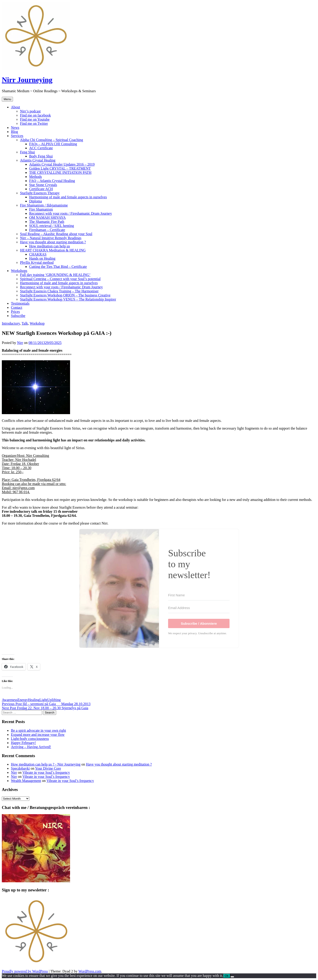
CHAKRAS (38, 254)
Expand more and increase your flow (38, 735)
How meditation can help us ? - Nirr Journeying (46, 764)
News (15, 128)
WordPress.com (90, 971)
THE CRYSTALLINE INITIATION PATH (60, 173)
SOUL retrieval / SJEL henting (52, 226)
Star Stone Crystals (43, 185)
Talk (25, 323)
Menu (7, 99)
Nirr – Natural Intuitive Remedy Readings (51, 238)
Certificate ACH (41, 189)
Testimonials (20, 303)
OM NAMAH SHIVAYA (47, 218)
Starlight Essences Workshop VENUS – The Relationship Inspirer (68, 299)
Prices (15, 312)
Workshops (19, 271)
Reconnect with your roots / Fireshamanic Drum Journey (71, 213)
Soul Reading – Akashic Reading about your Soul (56, 234)
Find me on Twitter (34, 123)
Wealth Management (26, 781)
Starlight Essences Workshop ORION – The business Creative (65, 295)
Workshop (37, 323)
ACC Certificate (41, 148)
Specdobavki (20, 768)
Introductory (11, 323)
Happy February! (23, 743)
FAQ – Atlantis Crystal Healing (52, 181)
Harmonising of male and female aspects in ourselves (68, 197)
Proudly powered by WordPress (25, 971)
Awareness (10, 700)
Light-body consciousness (30, 739)
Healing (34, 700)
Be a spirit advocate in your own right (38, 730)
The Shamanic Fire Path (47, 222)
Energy (23, 700)
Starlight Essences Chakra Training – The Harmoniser (59, 291)
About (15, 107)
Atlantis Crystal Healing (38, 160)
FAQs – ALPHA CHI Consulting (53, 144)
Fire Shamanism (41, 209)
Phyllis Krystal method (37, 262)
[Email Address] (199, 608)
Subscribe (18, 316)
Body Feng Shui (41, 156)
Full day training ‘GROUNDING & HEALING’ (55, 275)
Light (43, 700)
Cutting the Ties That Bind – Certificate (58, 267)
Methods (35, 177)
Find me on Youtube (35, 119)
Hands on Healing (42, 258)
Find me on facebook (35, 115)
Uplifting (54, 700)
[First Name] (199, 595)
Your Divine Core (48, 768)
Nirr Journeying (27, 80)
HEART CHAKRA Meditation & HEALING (53, 250)
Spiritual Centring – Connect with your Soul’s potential (60, 279)
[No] (232, 977)
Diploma (35, 201)
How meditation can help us (50, 246)
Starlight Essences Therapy (40, 193)
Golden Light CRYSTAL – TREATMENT (60, 168)
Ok (227, 976)
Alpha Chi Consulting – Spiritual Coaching (52, 140)
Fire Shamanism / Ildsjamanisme (44, 205)
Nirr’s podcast (30, 111)
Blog (14, 132)
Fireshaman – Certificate (47, 230)
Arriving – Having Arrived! (31, 747)
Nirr (20, 343)
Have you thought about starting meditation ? (53, 242)
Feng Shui (27, 152)
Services (17, 136)
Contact (17, 307)
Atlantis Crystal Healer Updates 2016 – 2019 (62, 164)
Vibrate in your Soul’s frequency (46, 772)
